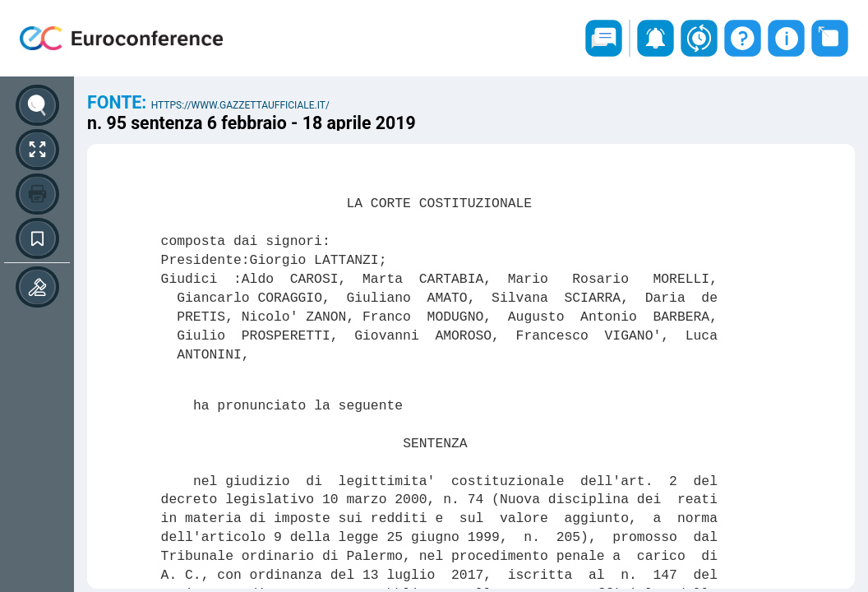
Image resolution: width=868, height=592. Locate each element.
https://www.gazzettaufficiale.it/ (240, 105)
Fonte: (119, 102)
